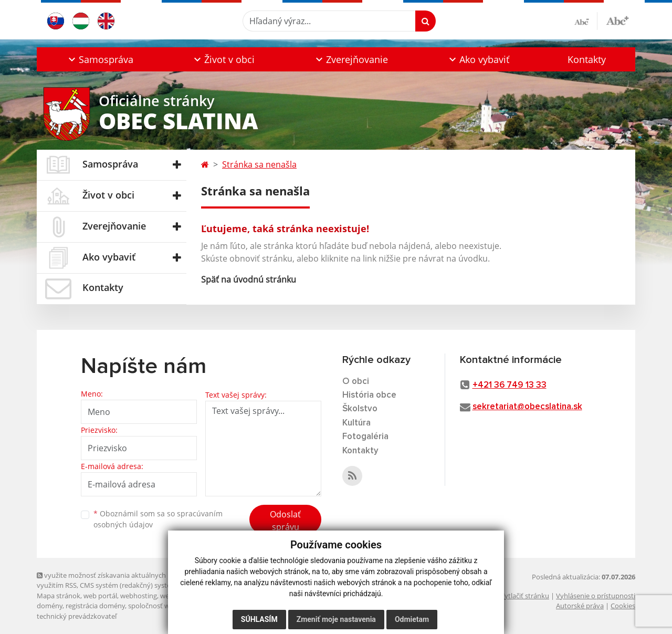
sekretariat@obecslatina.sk (527, 407)
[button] (100, 59)
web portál (100, 596)
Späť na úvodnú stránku (249, 279)
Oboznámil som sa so (158, 519)
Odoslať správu (285, 521)
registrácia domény (95, 606)
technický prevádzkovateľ (77, 616)
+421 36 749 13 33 (510, 385)
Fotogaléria (365, 437)
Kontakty (587, 59)
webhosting (139, 596)
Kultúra (356, 423)
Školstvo (360, 409)
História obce (369, 395)
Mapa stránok (59, 596)
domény (50, 606)
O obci (356, 382)
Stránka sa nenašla (259, 164)
